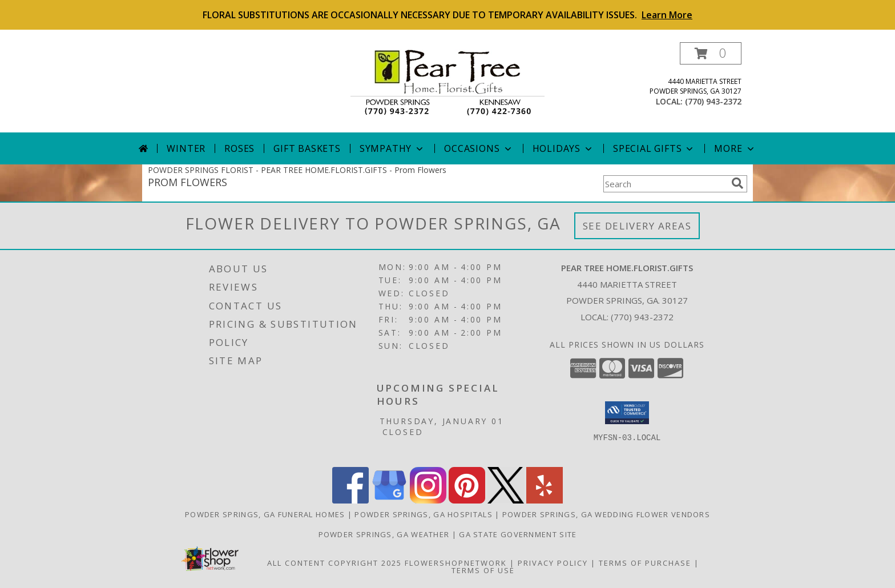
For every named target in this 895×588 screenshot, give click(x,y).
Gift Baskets (307, 148)
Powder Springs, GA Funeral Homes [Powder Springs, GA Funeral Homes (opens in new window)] (265, 514)
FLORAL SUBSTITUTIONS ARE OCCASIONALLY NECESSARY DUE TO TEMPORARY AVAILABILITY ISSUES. (447, 15)
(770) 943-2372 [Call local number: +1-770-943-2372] (713, 101)
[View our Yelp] (545, 500)
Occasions (479, 148)
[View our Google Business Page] (389, 500)
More (735, 148)
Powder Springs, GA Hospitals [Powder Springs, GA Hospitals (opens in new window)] (423, 514)
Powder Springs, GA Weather (384, 534)
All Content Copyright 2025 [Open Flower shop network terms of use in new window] (334, 563)
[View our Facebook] (350, 500)
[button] (711, 53)
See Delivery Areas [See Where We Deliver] (637, 226)
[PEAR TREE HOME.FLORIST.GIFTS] (447, 82)
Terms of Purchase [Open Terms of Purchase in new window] (645, 563)
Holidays (563, 148)
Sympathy (392, 148)
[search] (737, 183)
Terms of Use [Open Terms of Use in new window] (483, 570)
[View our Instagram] (428, 500)
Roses (239, 148)
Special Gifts (654, 148)
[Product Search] (665, 184)
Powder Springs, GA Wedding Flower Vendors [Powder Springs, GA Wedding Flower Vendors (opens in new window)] (606, 514)
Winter (186, 148)
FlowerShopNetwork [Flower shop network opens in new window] (456, 563)
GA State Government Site (518, 534)
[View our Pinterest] (467, 500)
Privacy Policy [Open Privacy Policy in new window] (553, 563)
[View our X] (506, 500)
